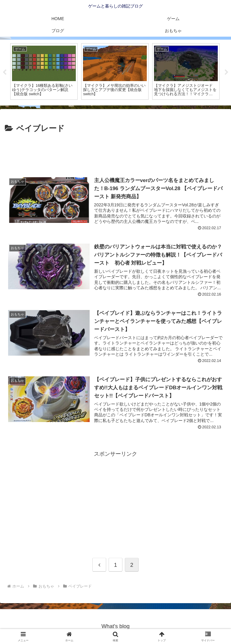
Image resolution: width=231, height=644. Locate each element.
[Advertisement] (115, 152)
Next (226, 72)
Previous (5, 72)
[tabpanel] (44, 71)
